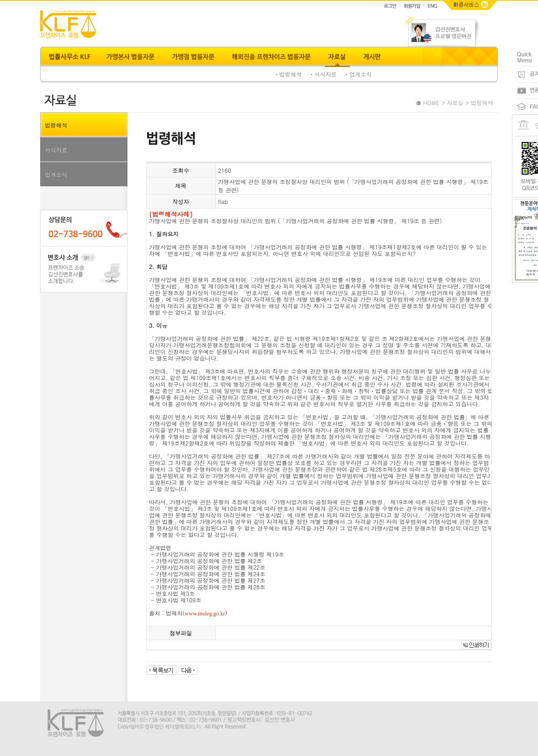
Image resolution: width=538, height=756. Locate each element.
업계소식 (56, 174)
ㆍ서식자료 (323, 74)
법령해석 (56, 125)
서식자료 (56, 150)
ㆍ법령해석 (288, 74)
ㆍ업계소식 (358, 74)
